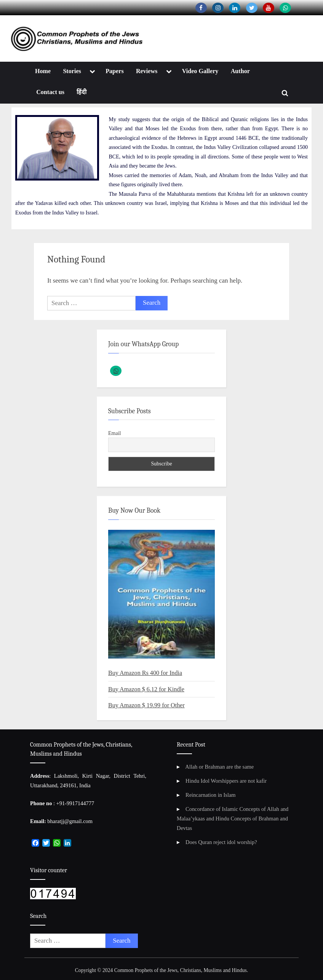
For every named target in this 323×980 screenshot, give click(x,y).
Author (240, 71)
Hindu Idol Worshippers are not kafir (226, 781)
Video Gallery (200, 71)
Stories (72, 71)
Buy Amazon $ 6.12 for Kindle (146, 689)
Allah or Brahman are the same (219, 767)
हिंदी (82, 92)
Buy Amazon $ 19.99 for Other (146, 705)
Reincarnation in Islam (211, 795)
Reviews (147, 71)
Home (43, 71)
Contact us (50, 92)
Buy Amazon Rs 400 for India (145, 673)
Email (114, 433)
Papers (115, 71)
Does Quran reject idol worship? (221, 842)
